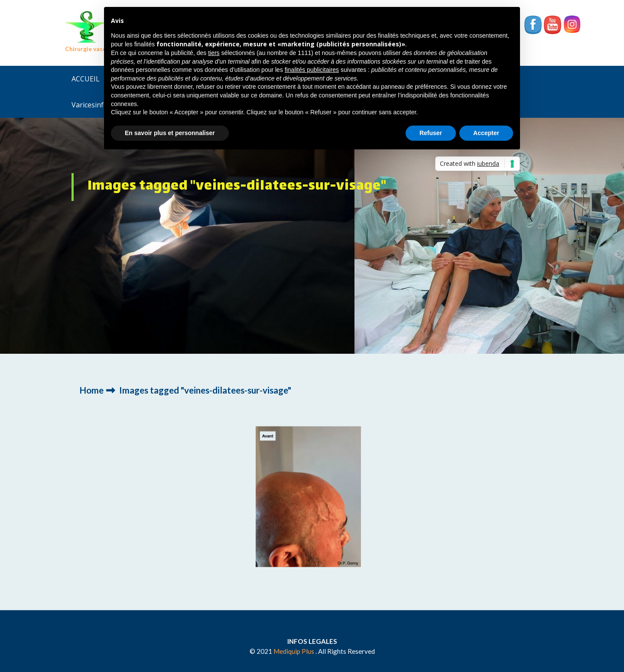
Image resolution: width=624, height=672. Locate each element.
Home (91, 390)
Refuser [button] (431, 133)
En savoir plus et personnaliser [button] (170, 133)
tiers (214, 53)
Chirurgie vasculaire (94, 49)
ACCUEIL (86, 79)
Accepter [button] (486, 133)
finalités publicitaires (312, 70)
